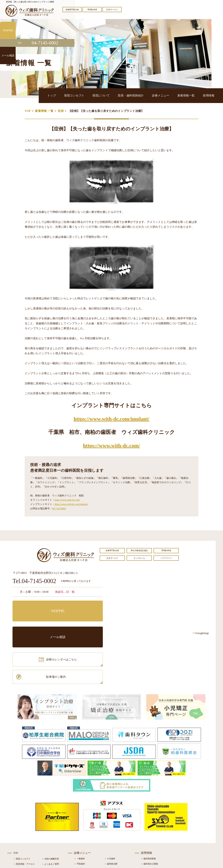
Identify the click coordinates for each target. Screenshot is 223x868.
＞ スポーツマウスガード (86, 838)
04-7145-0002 (59, 509)
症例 (61, 111)
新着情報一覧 (194, 95)
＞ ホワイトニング (83, 823)
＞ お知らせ (47, 818)
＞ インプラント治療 (114, 823)
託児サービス (112, 10)
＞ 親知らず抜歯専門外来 (86, 817)
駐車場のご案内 (81, 621)
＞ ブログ (46, 823)
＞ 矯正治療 (110, 828)
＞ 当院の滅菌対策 (50, 807)
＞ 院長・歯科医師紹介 (24, 823)
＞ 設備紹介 (19, 828)
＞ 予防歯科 (79, 812)
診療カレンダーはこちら (38, 621)
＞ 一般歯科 (79, 807)
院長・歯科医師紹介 (150, 95)
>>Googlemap (201, 633)
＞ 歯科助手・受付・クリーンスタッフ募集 (161, 817)
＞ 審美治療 (79, 828)
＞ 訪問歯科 (110, 843)
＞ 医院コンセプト (22, 807)
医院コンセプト (106, 95)
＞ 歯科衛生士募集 (149, 812)
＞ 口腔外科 (110, 817)
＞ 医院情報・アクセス (24, 812)
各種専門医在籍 (72, 10)
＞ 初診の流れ (20, 833)
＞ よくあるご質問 (50, 812)
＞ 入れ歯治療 (80, 833)
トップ (88, 95)
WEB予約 (34, 606)
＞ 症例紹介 (47, 828)
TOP (28, 111)
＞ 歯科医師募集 (148, 807)
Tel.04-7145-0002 (34, 581)
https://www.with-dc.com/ (111, 445)
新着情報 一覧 (44, 111)
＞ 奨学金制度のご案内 (24, 818)
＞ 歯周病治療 (111, 812)
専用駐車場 (92, 10)
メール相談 (81, 606)
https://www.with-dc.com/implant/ (112, 419)
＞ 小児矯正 (110, 833)
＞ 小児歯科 (110, 807)
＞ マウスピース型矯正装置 (117, 838)
